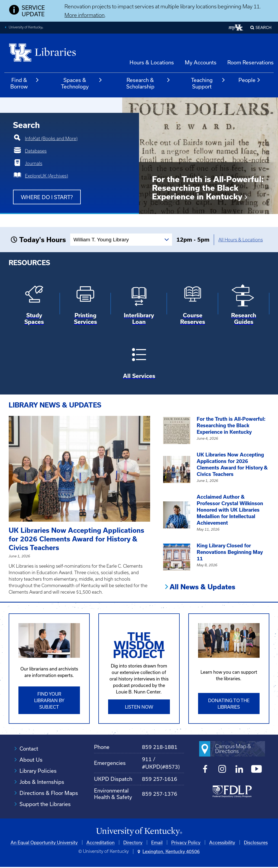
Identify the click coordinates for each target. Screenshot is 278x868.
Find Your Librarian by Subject (49, 700)
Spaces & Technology (82, 83)
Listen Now (139, 707)
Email (157, 842)
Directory (133, 842)
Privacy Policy (186, 842)
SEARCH (264, 27)
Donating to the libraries (229, 704)
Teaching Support (208, 83)
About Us (31, 760)
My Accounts (201, 62)
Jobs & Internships (42, 782)
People (250, 80)
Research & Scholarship (148, 83)
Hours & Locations (152, 62)
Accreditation (101, 842)
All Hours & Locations (241, 240)
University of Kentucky (26, 28)
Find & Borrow (25, 83)
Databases (36, 151)
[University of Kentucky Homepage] (139, 832)
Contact (29, 749)
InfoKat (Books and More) (51, 139)
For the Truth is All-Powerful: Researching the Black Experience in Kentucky (208, 188)
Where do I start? (47, 197)
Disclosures (256, 842)
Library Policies (38, 771)
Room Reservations (250, 62)
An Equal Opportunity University (44, 842)
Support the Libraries (45, 804)
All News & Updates (202, 587)
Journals (34, 163)
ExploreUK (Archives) (46, 176)
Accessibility (222, 842)
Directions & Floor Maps (49, 793)
